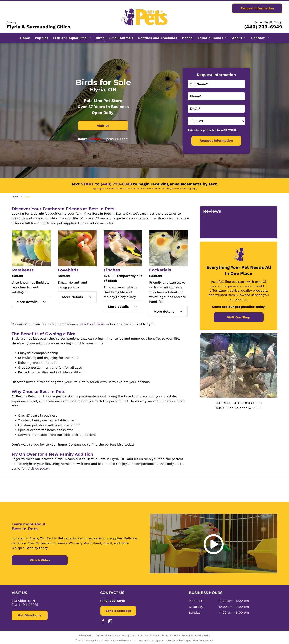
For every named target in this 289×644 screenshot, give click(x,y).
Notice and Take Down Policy (165, 634)
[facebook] (103, 621)
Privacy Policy (86, 634)
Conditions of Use (139, 634)
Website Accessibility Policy (196, 634)
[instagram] (110, 621)
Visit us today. (38, 468)
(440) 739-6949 (263, 27)
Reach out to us (92, 324)
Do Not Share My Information (112, 634)
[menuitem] (25, 38)
